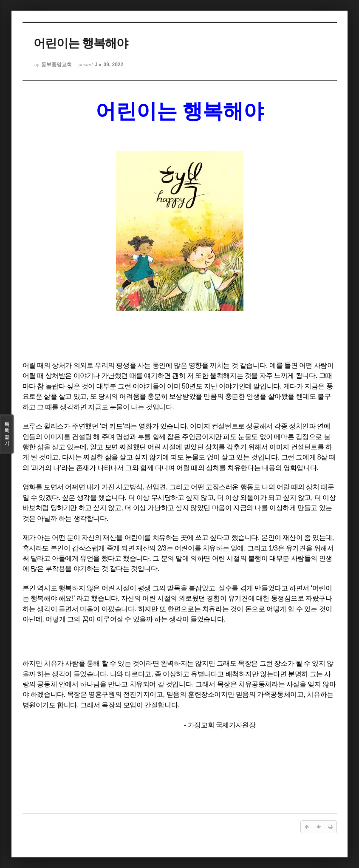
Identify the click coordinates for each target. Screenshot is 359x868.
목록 (7, 434)
